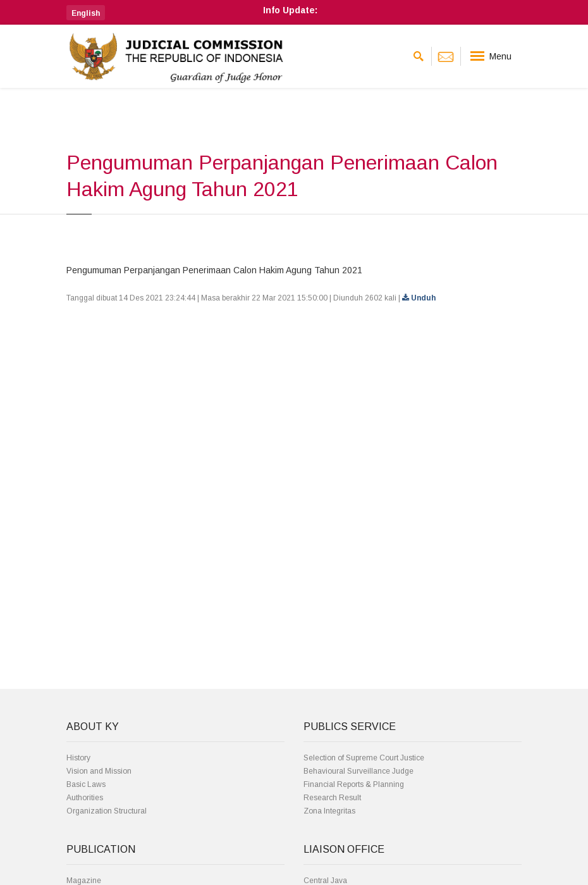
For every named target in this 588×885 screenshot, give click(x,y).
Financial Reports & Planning (354, 784)
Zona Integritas (329, 811)
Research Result (332, 798)
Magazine (84, 881)
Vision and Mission (99, 771)
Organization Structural (107, 811)
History (78, 758)
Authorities (85, 798)
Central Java (325, 881)
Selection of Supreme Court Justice (364, 758)
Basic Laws (86, 784)
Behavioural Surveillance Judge (358, 771)
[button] (86, 13)
